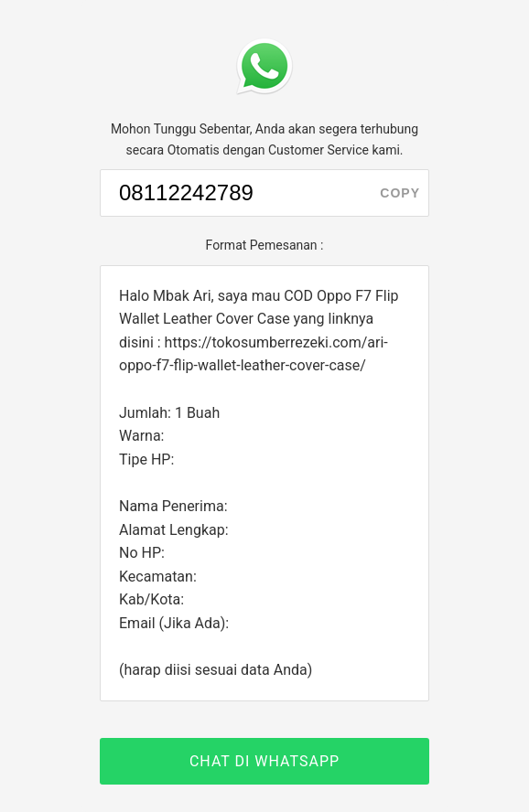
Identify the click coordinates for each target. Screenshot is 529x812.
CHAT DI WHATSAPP (264, 761)
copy (400, 193)
